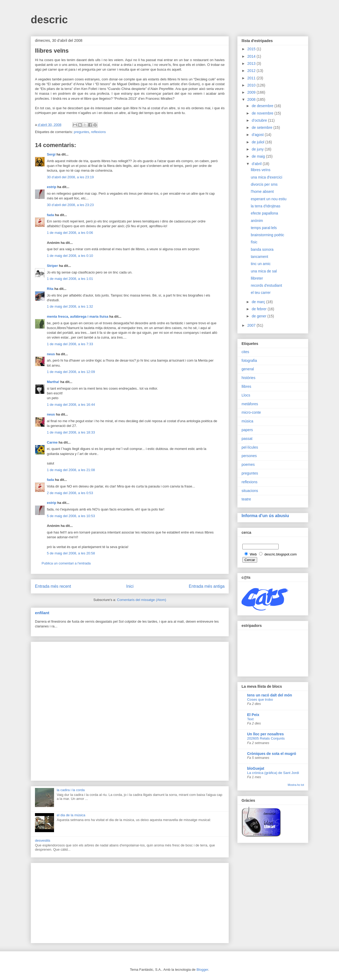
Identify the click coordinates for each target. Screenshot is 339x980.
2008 (252, 99)
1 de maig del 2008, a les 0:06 (70, 233)
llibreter (257, 278)
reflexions (99, 132)
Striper (52, 266)
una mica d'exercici (267, 177)
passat (247, 439)
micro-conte (251, 412)
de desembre (263, 106)
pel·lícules (250, 447)
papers (247, 430)
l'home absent (262, 192)
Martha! (53, 382)
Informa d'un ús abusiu (265, 516)
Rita (50, 289)
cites (245, 352)
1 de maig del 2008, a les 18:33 (71, 432)
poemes (248, 464)
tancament (259, 257)
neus (51, 354)
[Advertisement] (130, 710)
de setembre (262, 127)
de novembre (263, 113)
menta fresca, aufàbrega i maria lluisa (78, 316)
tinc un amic (261, 264)
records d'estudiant (266, 285)
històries (248, 378)
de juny (258, 149)
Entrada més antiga (207, 586)
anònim (257, 221)
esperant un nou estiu (269, 199)
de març (259, 302)
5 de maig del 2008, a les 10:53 (71, 516)
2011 (252, 78)
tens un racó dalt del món (270, 695)
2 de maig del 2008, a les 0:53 (70, 493)
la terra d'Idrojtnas (266, 206)
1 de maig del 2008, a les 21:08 (71, 470)
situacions (250, 491)
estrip (52, 187)
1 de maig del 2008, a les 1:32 (70, 306)
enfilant (42, 613)
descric (49, 20)
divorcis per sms (264, 184)
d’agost (258, 135)
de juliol (258, 142)
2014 (252, 56)
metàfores (250, 404)
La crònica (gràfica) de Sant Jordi (273, 773)
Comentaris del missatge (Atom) (142, 600)
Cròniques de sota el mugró (272, 754)
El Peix (253, 715)
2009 (252, 92)
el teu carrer (261, 293)
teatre (246, 499)
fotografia (249, 361)
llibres (246, 386)
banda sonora (262, 249)
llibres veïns (261, 170)
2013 (252, 63)
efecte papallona (264, 213)
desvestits (43, 840)
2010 (252, 85)
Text (250, 719)
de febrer (260, 309)
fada (50, 215)
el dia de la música (71, 815)
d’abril (257, 164)
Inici (130, 586)
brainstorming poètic (267, 235)
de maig (259, 156)
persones (249, 456)
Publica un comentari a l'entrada (66, 563)
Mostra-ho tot (296, 785)
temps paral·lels (264, 228)
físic (254, 242)
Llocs (246, 395)
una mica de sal (264, 271)
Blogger (202, 970)
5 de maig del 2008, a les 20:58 (71, 553)
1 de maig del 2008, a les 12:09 (71, 372)
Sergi (51, 154)
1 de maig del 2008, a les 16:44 (71, 405)
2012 (252, 71)
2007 (252, 325)
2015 (252, 49)
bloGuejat (256, 768)
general (248, 369)
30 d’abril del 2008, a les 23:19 (70, 177)
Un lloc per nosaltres (265, 734)
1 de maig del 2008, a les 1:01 (70, 279)
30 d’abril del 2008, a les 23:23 (70, 205)
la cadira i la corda (71, 790)
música (247, 421)
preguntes (82, 132)
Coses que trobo (260, 699)
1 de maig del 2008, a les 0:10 (70, 256)
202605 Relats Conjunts (266, 738)
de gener (259, 316)
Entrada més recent (53, 586)
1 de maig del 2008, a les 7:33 (70, 344)
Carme (52, 442)
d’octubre (260, 120)
